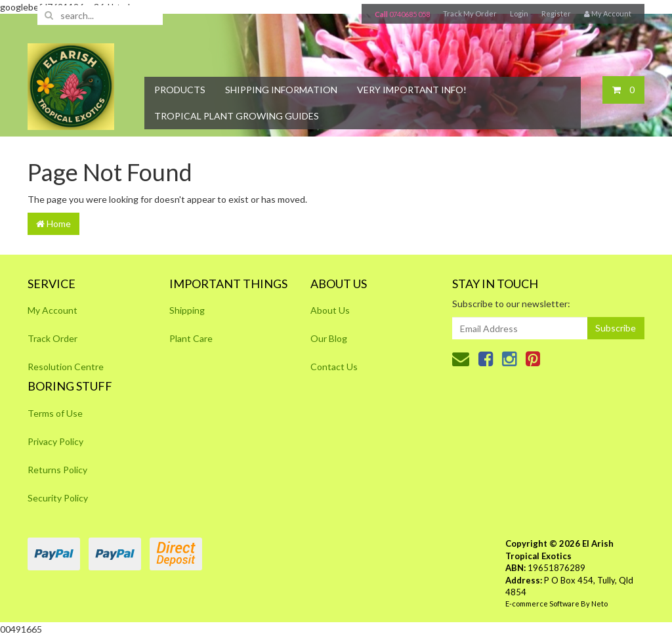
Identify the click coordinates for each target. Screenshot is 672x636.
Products (180, 90)
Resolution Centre (66, 367)
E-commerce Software (542, 604)
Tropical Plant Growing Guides (237, 116)
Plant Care (191, 338)
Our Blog (329, 338)
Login (519, 13)
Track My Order (470, 13)
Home (53, 223)
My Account (52, 310)
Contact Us (334, 367)
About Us (330, 310)
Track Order (52, 338)
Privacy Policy (55, 441)
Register (556, 13)
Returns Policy (57, 470)
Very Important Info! (412, 90)
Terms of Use (55, 413)
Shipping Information (281, 90)
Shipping (187, 310)
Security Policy (58, 498)
